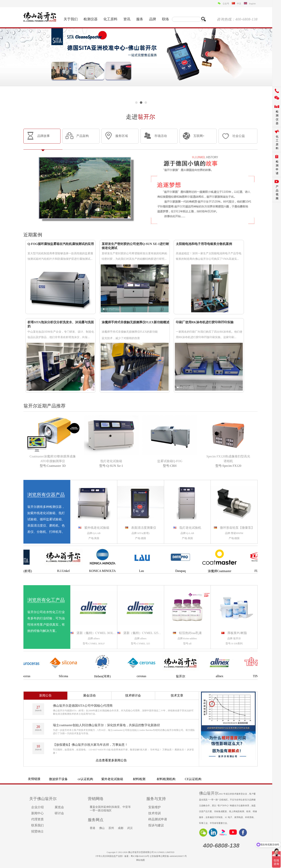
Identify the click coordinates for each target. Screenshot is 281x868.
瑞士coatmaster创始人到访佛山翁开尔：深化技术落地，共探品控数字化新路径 (106, 725)
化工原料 (110, 19)
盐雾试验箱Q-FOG (170, 461)
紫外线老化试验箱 (97, 528)
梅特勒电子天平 (139, 778)
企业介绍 (37, 807)
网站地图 (140, 860)
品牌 (153, 19)
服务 (140, 19)
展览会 (59, 807)
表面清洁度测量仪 (144, 528)
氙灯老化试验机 (190, 528)
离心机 (166, 778)
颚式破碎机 (112, 778)
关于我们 (71, 19)
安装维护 (155, 807)
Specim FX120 (232, 466)
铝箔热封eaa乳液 (190, 633)
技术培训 (155, 813)
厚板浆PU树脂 (237, 633)
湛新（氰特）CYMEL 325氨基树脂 (147, 633)
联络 (165, 19)
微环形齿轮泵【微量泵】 (237, 528)
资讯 (127, 19)
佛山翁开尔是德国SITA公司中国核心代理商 (83, 706)
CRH (173, 466)
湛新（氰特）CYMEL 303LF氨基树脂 (102, 633)
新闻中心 (37, 813)
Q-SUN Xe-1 (115, 466)
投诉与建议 (156, 825)
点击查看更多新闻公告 (111, 760)
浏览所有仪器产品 (46, 495)
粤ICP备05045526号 (140, 856)
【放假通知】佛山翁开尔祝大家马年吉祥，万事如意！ (90, 745)
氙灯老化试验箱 (111, 461)
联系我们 (37, 825)
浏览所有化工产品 (46, 600)
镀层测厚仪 (220, 778)
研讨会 (59, 813)
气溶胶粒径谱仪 (58, 778)
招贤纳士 (37, 831)
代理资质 (37, 819)
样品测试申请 (158, 819)
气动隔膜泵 (193, 778)
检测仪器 (91, 19)
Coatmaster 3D (56, 466)
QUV (85, 778)
